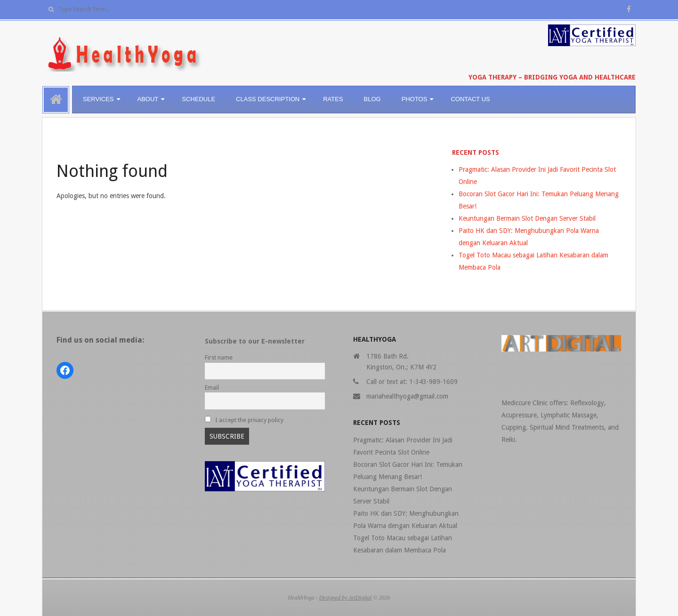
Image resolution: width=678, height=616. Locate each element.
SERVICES (98, 99)
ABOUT (148, 99)
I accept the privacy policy (244, 420)
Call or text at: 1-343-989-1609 (412, 382)
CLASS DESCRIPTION (268, 99)
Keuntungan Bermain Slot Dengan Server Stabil (527, 218)
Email (212, 388)
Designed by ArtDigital (346, 598)
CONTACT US (470, 99)
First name (219, 357)
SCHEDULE (198, 99)
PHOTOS (415, 99)
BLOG (372, 99)
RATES (333, 99)
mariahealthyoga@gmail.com (407, 396)
